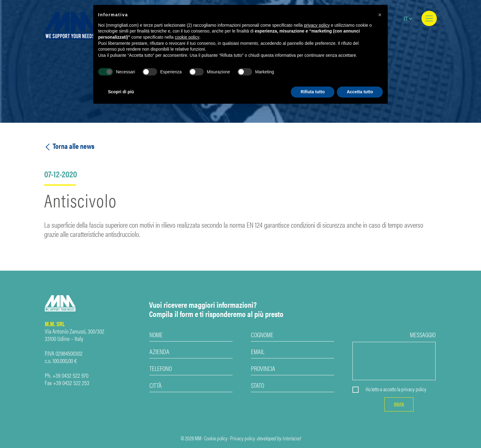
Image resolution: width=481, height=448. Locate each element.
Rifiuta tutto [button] (313, 92)
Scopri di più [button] (121, 92)
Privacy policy (243, 438)
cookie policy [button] (187, 37)
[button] (380, 15)
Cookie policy (216, 438)
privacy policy (414, 389)
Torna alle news (69, 146)
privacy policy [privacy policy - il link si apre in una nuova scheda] (317, 25)
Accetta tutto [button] (360, 92)
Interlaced (291, 438)
